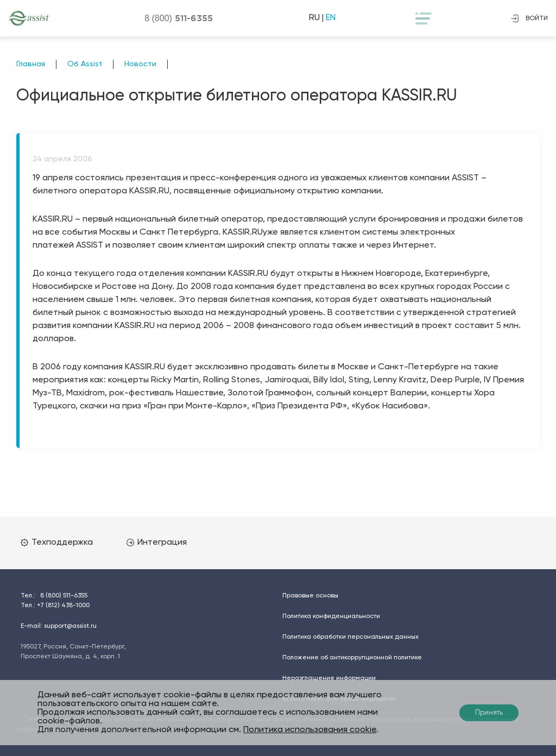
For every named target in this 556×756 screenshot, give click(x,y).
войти (529, 18)
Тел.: (54, 596)
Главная (31, 64)
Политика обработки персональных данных (350, 637)
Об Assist (85, 64)
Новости (140, 64)
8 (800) (179, 18)
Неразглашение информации (329, 678)
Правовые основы (310, 596)
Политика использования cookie (310, 730)
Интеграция (157, 543)
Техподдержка (57, 543)
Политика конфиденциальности (331, 616)
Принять (489, 713)
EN (331, 18)
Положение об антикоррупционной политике (352, 658)
